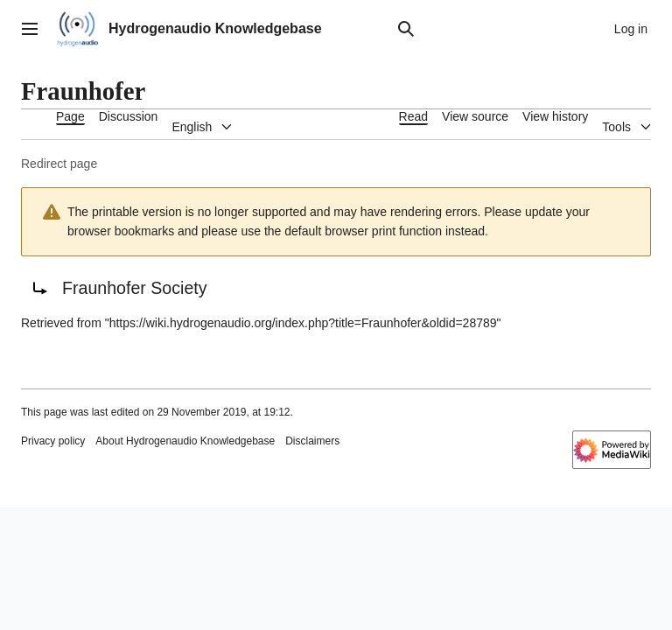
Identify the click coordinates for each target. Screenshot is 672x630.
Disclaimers (312, 441)
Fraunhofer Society (135, 288)
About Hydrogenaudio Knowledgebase (185, 441)
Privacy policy (53, 441)
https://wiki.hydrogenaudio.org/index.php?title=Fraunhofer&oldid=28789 (303, 323)
